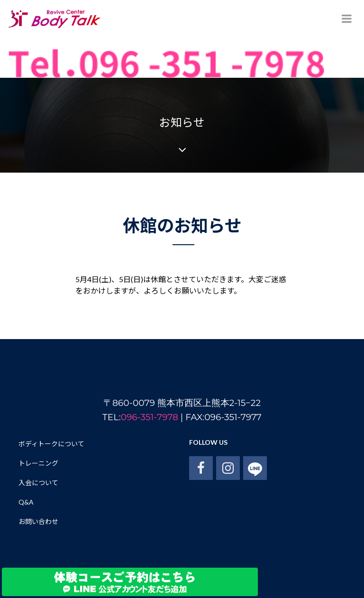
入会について (38, 483)
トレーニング (38, 463)
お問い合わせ (38, 521)
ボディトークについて (51, 444)
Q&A (26, 502)
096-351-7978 (150, 417)
